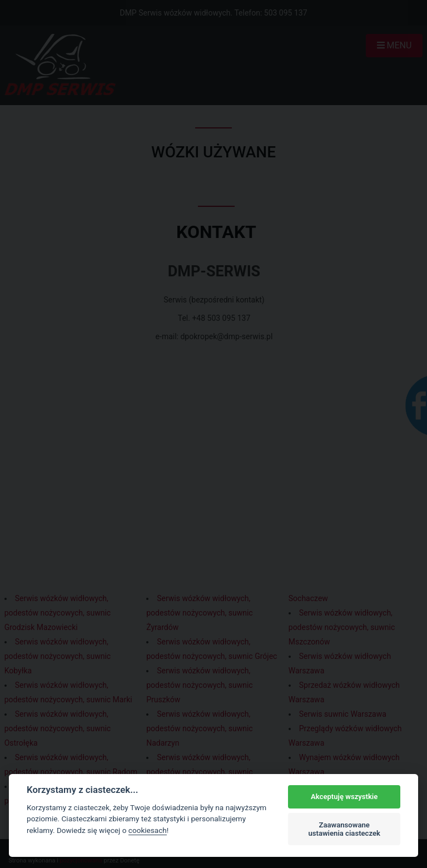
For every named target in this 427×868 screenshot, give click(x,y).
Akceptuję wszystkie (344, 797)
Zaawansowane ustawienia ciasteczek (344, 829)
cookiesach (148, 830)
